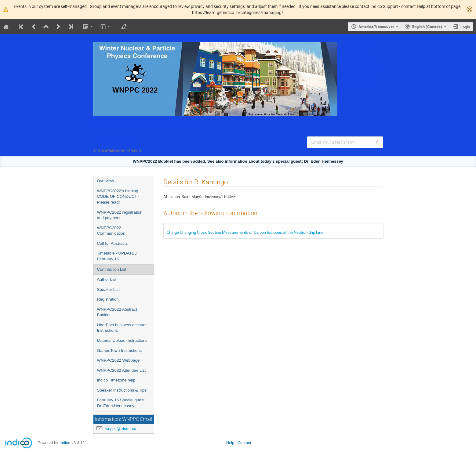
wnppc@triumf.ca (121, 429)
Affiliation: (172, 197)
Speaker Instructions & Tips (122, 390)
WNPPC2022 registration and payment (120, 215)
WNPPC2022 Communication (111, 231)
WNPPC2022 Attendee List (122, 370)
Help (230, 443)
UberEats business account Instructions (122, 328)
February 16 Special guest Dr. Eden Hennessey (121, 403)
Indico (65, 443)
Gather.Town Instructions (120, 351)
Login (465, 27)
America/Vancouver (376, 27)
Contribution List (112, 269)
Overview (106, 181)
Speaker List (108, 289)
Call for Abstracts (113, 243)
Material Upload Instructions (122, 340)
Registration (108, 299)
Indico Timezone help (116, 380)
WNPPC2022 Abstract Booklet (117, 312)
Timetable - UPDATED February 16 (117, 256)
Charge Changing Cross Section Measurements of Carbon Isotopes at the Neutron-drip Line (245, 232)
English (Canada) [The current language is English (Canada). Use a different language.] (427, 27)
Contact (244, 443)
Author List (107, 279)
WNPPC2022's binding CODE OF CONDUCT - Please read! (118, 197)
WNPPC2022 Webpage (118, 360)
